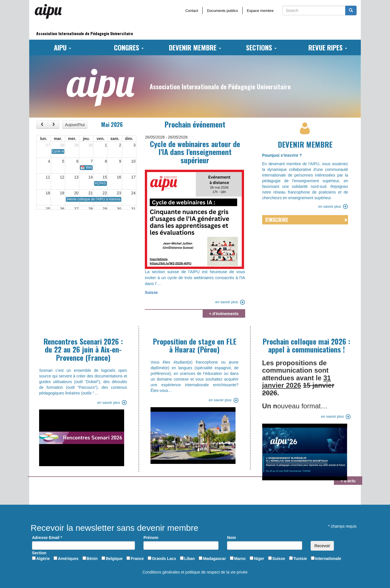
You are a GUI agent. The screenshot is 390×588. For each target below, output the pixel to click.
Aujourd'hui (75, 125)
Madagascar (214, 559)
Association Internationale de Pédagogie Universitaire (85, 33)
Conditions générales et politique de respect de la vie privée (195, 572)
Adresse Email (47, 538)
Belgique (114, 559)
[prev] (42, 125)
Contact (192, 11)
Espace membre (260, 11)
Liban (189, 559)
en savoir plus (226, 302)
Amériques (68, 559)
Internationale (328, 559)
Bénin (92, 559)
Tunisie (300, 559)
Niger (259, 559)
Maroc (240, 559)
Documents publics (222, 11)
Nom (231, 538)
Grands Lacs (164, 559)
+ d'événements (224, 314)
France (137, 559)
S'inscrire (277, 220)
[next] (53, 125)
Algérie (43, 559)
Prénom (151, 538)
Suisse (151, 292)
